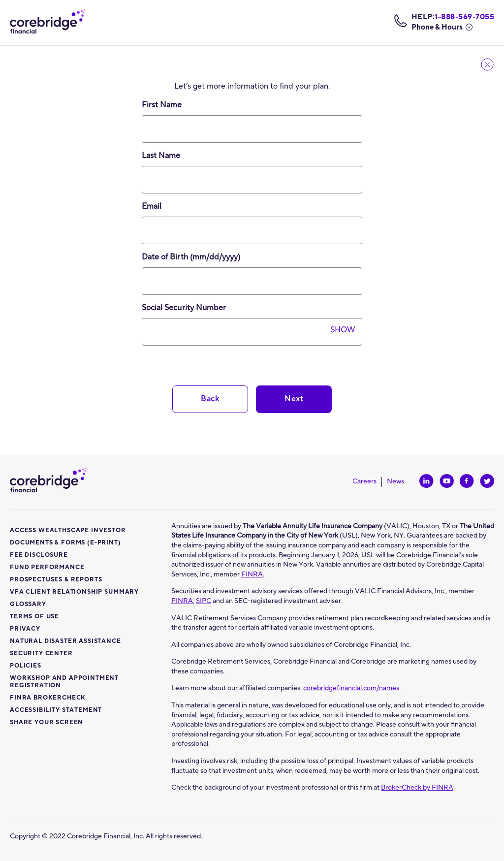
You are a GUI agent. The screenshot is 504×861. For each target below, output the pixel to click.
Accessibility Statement (56, 710)
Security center (41, 654)
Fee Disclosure (39, 555)
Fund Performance (47, 567)
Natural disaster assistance (65, 641)
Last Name (161, 156)
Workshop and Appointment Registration (64, 682)
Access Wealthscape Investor (68, 530)
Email (152, 206)
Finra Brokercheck (48, 698)
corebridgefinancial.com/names (351, 688)
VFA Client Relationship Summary (74, 592)
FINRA (252, 574)
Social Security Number (193, 308)
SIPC (204, 601)
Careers (367, 482)
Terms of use (34, 617)
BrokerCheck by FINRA (417, 788)
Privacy (25, 629)
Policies (26, 666)
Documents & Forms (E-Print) (65, 543)
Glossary (28, 604)
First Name (162, 105)
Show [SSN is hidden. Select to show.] (343, 330)
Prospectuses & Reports (56, 580)
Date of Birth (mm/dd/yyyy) (204, 257)
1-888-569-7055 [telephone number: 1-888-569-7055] (464, 17)
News (395, 482)
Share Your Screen (47, 722)
